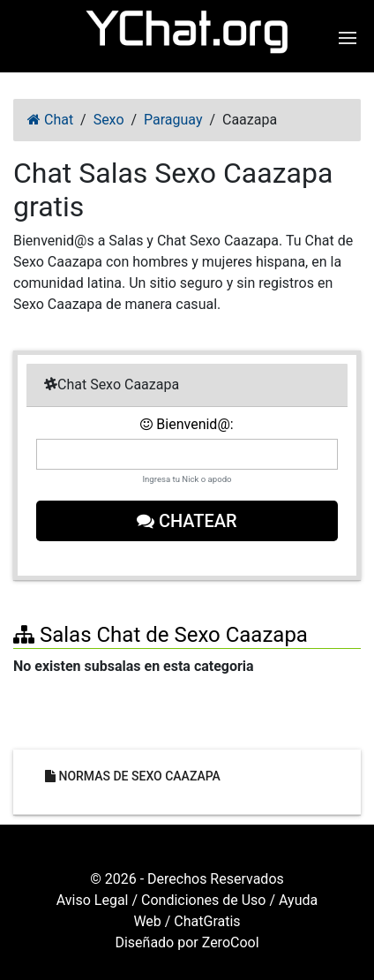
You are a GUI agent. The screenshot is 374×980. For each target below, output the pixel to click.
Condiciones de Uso (203, 900)
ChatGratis (207, 921)
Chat (50, 120)
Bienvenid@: (187, 424)
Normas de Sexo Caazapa (133, 776)
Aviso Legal (93, 900)
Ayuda (298, 900)
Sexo (109, 120)
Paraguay (173, 120)
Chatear (187, 521)
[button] (350, 38)
